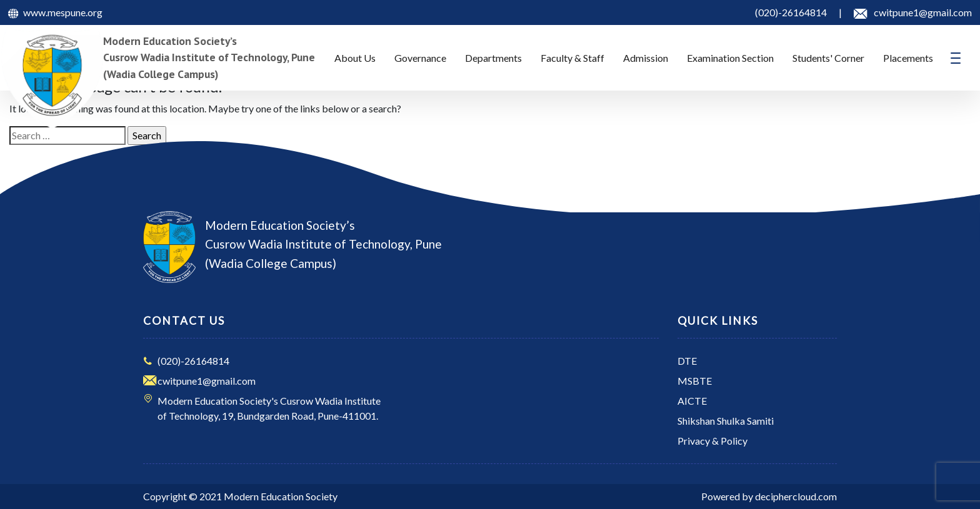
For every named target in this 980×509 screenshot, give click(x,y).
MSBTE (695, 381)
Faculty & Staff (572, 58)
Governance (420, 58)
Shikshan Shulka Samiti (726, 421)
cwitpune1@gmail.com (207, 381)
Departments (493, 58)
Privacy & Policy (712, 441)
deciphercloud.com (796, 496)
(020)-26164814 (193, 361)
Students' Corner (828, 58)
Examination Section (730, 58)
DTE (687, 361)
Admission (646, 58)
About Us (355, 58)
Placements (908, 58)
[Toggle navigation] (956, 58)
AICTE (692, 401)
